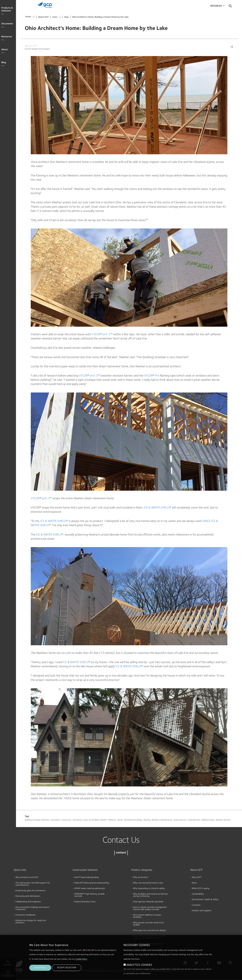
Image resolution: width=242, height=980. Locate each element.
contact (121, 853)
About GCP (43, 17)
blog (66, 17)
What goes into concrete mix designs (150, 931)
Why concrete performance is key (148, 883)
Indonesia (216, 6)
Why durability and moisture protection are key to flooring (151, 895)
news (55, 17)
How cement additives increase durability (147, 916)
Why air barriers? (141, 878)
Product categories (142, 870)
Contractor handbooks (25, 915)
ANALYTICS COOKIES (139, 965)
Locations (196, 905)
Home (28, 17)
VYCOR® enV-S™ (102, 335)
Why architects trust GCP (27, 878)
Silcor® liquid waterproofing (86, 878)
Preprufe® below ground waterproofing (92, 883)
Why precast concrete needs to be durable (148, 924)
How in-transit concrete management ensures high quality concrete (150, 908)
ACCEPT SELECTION (67, 968)
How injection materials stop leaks (148, 902)
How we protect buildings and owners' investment (33, 908)
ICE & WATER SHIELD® (157, 508)
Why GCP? (197, 878)
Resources (7, 37)
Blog (4, 63)
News (194, 883)
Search (230, 7)
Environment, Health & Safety (205, 900)
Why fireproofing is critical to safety (149, 889)
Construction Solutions (85, 870)
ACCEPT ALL (40, 968)
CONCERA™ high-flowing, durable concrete (89, 895)
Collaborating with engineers (28, 902)
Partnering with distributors (28, 896)
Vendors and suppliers (202, 911)
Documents (7, 24)
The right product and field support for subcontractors (33, 884)
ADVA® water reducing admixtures (90, 889)
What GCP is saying (201, 889)
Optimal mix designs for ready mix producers (31, 922)
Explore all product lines (85, 902)
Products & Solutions (7, 9)
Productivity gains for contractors (31, 891)
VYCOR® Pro (152, 376)
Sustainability (198, 894)
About (5, 50)
